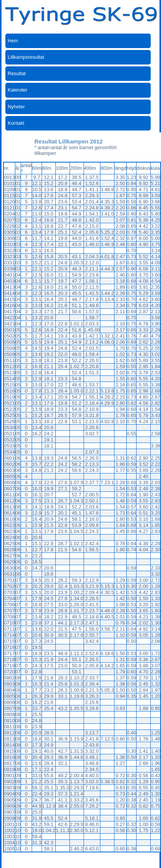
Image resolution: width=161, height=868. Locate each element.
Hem (13, 41)
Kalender (17, 90)
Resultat (17, 73)
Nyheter (16, 107)
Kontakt (16, 123)
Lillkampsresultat (26, 57)
